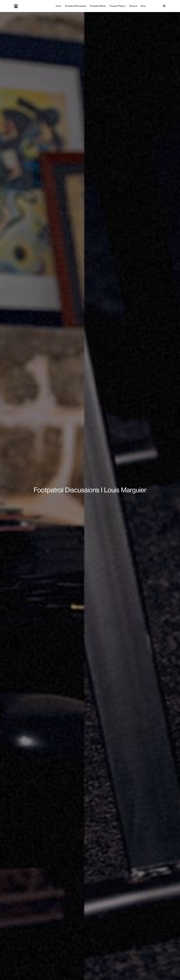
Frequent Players (118, 6)
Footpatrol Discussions (76, 6)
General (133, 6)
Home (59, 6)
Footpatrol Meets (98, 6)
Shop (143, 6)
